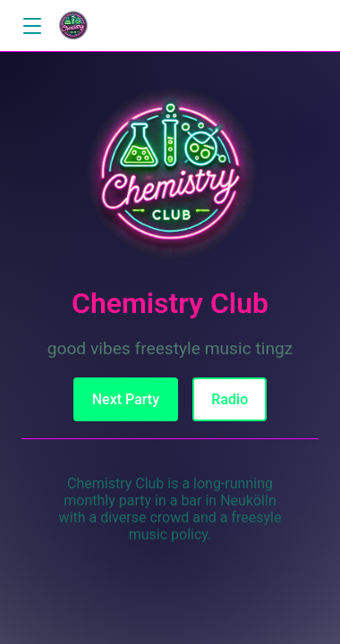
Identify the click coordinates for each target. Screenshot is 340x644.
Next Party (126, 399)
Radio (229, 399)
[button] (32, 26)
